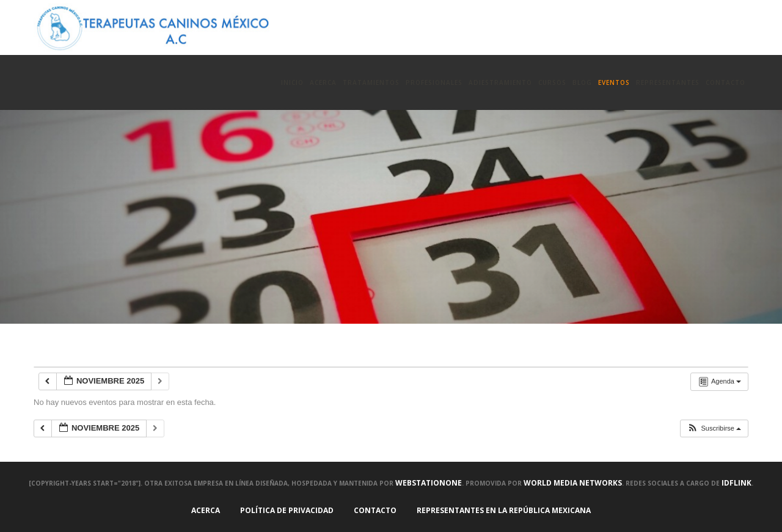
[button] (714, 428)
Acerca (206, 510)
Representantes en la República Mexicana (504, 510)
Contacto (375, 510)
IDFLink (736, 483)
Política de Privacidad (287, 510)
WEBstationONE (429, 483)
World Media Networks (573, 483)
